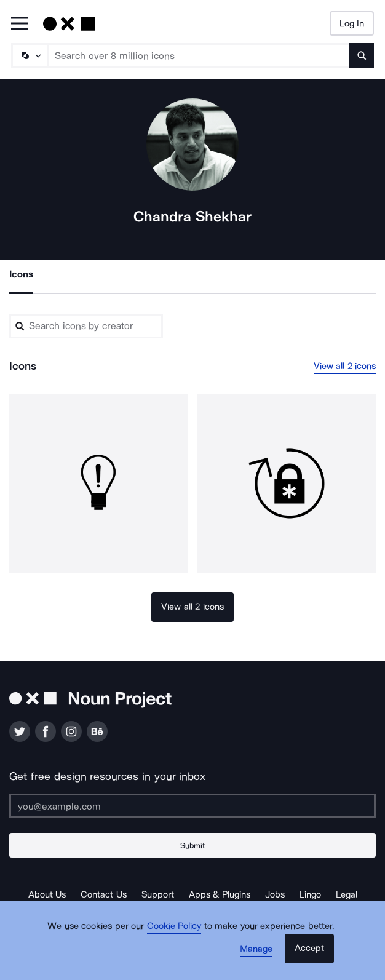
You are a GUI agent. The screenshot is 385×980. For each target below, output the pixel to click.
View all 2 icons (345, 366)
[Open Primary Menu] (20, 24)
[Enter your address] (193, 806)
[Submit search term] (362, 55)
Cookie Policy (174, 926)
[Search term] (199, 55)
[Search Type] (29, 55)
